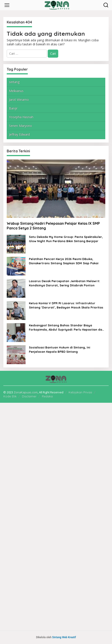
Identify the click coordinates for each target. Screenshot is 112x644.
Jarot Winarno (19, 100)
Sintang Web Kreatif (64, 637)
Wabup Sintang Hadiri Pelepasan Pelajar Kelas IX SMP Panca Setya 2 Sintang (53, 226)
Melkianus (16, 91)
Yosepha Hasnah (21, 117)
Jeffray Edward (19, 134)
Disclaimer (29, 396)
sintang (14, 82)
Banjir (13, 108)
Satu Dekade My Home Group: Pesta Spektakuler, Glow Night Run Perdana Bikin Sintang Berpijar (66, 239)
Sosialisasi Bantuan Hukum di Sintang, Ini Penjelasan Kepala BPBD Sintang (59, 349)
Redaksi (47, 396)
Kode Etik (10, 396)
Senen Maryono (20, 126)
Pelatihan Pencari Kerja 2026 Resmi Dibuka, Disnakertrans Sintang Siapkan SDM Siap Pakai (64, 261)
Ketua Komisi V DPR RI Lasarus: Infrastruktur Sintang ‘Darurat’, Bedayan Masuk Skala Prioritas (66, 305)
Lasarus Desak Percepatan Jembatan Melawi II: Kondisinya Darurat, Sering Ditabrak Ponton (64, 283)
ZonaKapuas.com (26, 392)
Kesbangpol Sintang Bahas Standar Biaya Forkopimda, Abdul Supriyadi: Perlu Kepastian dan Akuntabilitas (66, 327)
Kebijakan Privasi (80, 392)
